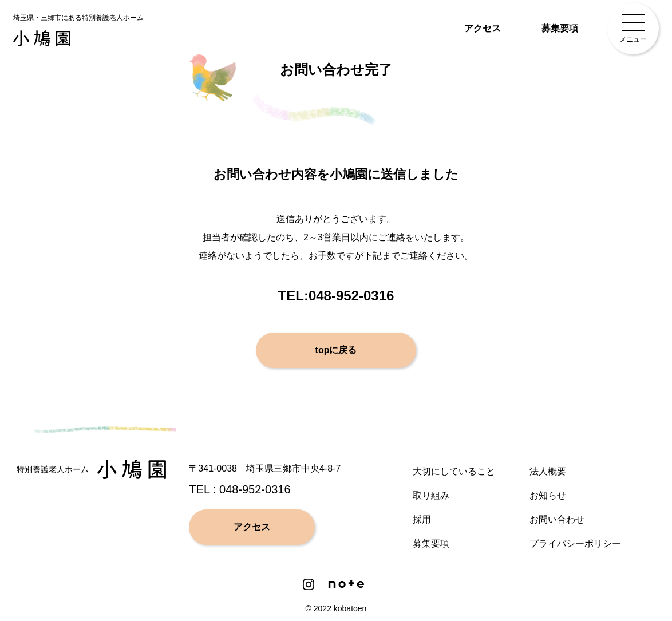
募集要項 (560, 28)
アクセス (483, 28)
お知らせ (548, 495)
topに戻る (336, 350)
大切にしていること (454, 471)
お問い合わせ (557, 519)
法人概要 (548, 471)
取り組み (431, 495)
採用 (422, 519)
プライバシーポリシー (575, 543)
